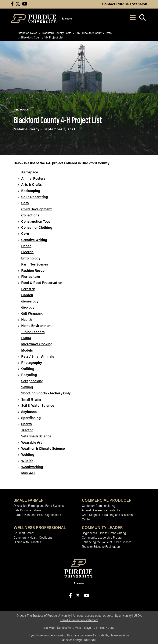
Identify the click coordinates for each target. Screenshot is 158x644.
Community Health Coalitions (33, 538)
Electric (27, 252)
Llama (26, 338)
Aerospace (30, 173)
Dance (26, 246)
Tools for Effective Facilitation (101, 547)
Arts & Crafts (31, 185)
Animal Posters (33, 179)
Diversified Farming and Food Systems (39, 506)
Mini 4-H (28, 474)
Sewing (27, 387)
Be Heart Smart (24, 533)
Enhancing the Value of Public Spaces (107, 542)
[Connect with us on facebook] (12, 4)
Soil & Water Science (38, 406)
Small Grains (31, 400)
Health (27, 320)
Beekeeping (31, 191)
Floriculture (31, 277)
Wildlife (27, 461)
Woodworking (32, 467)
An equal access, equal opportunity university (102, 616)
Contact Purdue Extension (124, 4)
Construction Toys (36, 222)
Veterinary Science (36, 437)
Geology (28, 308)
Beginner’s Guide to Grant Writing (104, 533)
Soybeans (29, 412)
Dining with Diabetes (27, 542)
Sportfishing (31, 418)
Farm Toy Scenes (35, 265)
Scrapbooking (32, 381)
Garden (27, 295)
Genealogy (30, 302)
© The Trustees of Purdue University (43, 616)
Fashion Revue (33, 271)
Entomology (31, 259)
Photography (32, 363)
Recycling (29, 375)
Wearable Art (32, 443)
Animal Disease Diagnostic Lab (102, 511)
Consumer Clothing (37, 228)
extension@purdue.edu (81, 640)
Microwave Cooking (37, 344)
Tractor (27, 431)
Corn (25, 234)
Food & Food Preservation (42, 283)
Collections (30, 216)
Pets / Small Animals (38, 357)
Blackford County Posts (57, 33)
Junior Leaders (33, 332)
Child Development (36, 210)
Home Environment (36, 326)
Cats (25, 203)
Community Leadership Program (103, 538)
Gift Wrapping (32, 314)
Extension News (27, 33)
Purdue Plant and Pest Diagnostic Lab (38, 515)
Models (27, 351)
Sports (26, 424)
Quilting (28, 369)
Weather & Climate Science (43, 449)
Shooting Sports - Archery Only (46, 394)
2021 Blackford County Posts (94, 33)
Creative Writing (34, 240)
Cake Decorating (35, 197)
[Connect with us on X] (18, 4)
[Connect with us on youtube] (25, 4)
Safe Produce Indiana (28, 511)
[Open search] (142, 19)
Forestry (28, 289)
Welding (28, 455)
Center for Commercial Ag (99, 506)
